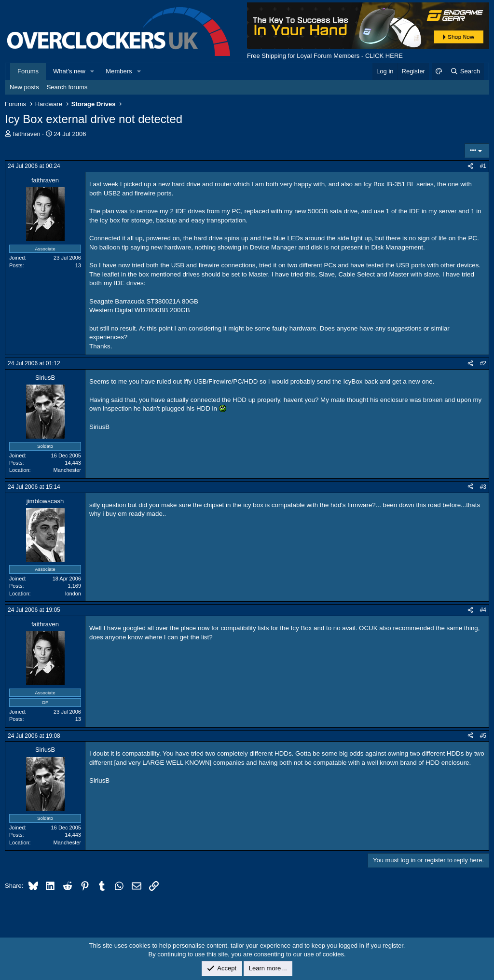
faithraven (27, 134)
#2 (483, 363)
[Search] (465, 71)
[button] (93, 71)
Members (119, 71)
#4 (483, 610)
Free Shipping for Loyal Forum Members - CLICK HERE (325, 56)
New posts (24, 87)
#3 (483, 487)
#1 (483, 166)
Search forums (67, 87)
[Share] (470, 166)
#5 (483, 736)
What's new (69, 71)
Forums (28, 71)
